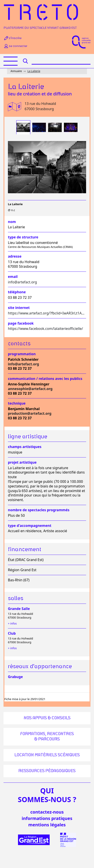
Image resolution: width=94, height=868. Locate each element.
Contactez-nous (47, 812)
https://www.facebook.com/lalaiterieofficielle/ (45, 329)
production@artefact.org (30, 413)
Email (13, 277)
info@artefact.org (22, 282)
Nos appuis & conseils (47, 718)
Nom (12, 222)
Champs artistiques (25, 447)
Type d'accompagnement (30, 526)
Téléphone (17, 292)
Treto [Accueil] (43, 14)
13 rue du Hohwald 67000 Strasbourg (40, 106)
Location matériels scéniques (47, 755)
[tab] (23, 127)
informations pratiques (47, 818)
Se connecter (15, 46)
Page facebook (21, 323)
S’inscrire (13, 38)
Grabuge (15, 677)
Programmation (22, 354)
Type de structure (23, 237)
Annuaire (16, 71)
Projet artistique (22, 462)
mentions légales (47, 825)
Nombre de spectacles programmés (39, 510)
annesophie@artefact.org (30, 389)
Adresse (15, 256)
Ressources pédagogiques (47, 771)
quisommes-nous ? (47, 795)
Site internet (19, 308)
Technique (17, 403)
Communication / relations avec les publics (45, 379)
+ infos (12, 623)
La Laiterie (34, 71)
